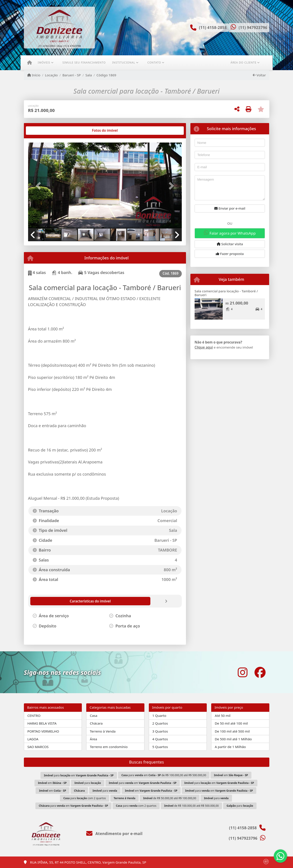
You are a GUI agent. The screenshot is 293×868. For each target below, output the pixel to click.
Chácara (96, 723)
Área (93, 739)
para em (79, 775)
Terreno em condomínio (109, 747)
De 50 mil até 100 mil (231, 723)
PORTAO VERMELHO (43, 731)
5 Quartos (160, 747)
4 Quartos (160, 739)
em (231, 775)
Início (34, 75)
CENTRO (34, 716)
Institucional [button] (124, 63)
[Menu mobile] (30, 63)
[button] (40, 186)
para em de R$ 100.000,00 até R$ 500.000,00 (164, 775)
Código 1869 (106, 75)
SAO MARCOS (38, 747)
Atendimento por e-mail (114, 834)
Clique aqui (204, 347)
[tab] (42, 131)
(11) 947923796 (253, 28)
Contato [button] (154, 63)
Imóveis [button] (44, 63)
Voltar (259, 75)
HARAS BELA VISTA (42, 723)
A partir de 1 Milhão (230, 747)
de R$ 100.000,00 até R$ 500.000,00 (192, 806)
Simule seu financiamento (84, 63)
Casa (94, 716)
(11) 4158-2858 (213, 28)
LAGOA (33, 739)
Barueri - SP (72, 75)
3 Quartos (160, 731)
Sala (89, 75)
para (88, 783)
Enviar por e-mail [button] (230, 208)
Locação (51, 75)
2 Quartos (160, 723)
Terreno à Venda (103, 731)
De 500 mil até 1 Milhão (233, 739)
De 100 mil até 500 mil (232, 731)
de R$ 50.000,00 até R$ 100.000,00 (170, 798)
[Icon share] (243, 672)
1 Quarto (159, 716)
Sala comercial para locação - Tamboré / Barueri (226, 293)
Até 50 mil (223, 716)
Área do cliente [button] (243, 63)
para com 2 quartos (85, 798)
